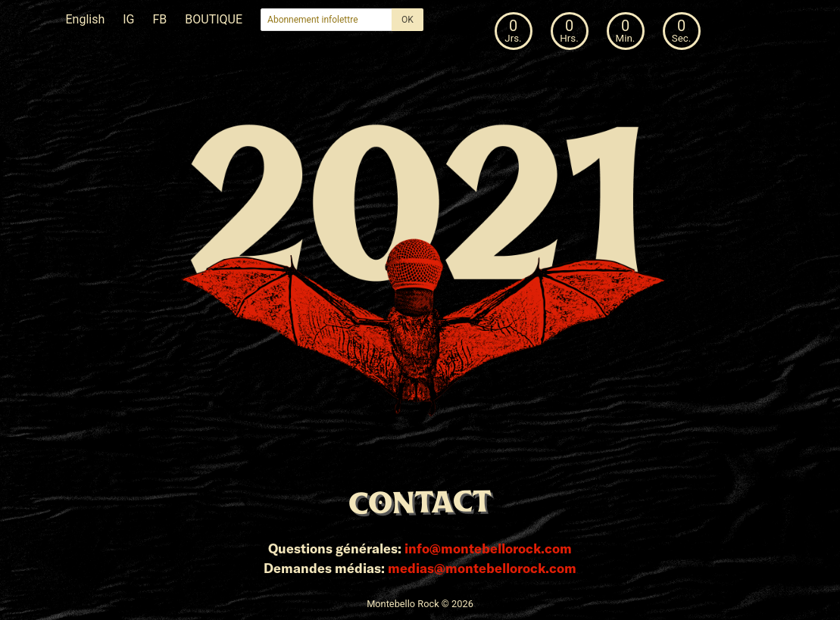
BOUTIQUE (214, 19)
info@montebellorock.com (488, 548)
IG (128, 19)
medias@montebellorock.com (482, 568)
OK (408, 20)
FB (160, 19)
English (86, 19)
